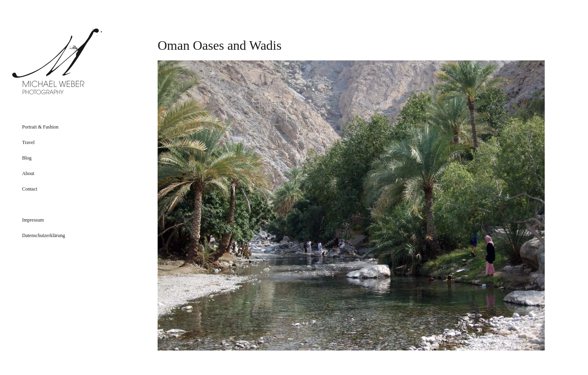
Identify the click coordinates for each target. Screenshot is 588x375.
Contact (30, 189)
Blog (27, 158)
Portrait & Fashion (40, 127)
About (28, 173)
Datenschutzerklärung (43, 235)
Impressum (33, 220)
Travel (28, 142)
